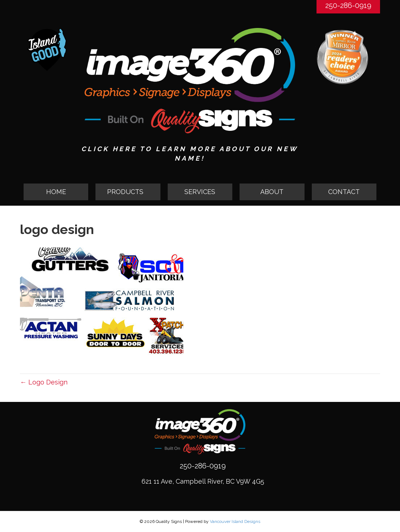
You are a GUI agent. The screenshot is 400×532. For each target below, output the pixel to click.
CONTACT (344, 192)
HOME (56, 192)
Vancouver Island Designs (235, 521)
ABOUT (272, 192)
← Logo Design (44, 382)
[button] (128, 192)
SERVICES (200, 192)
